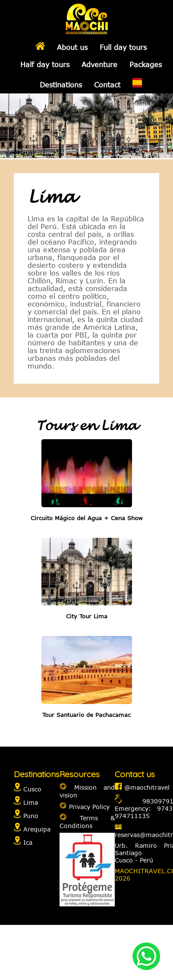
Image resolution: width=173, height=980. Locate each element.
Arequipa (37, 829)
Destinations (61, 85)
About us (72, 47)
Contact (107, 85)
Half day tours (45, 65)
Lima (31, 802)
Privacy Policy (89, 806)
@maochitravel (147, 787)
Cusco (32, 789)
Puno (31, 816)
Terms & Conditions (87, 822)
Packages (146, 65)
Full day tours (123, 47)
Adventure (99, 65)
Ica (28, 842)
